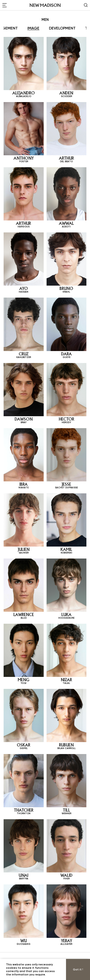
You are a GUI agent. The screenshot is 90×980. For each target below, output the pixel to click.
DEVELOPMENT (62, 28)
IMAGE (33, 28)
